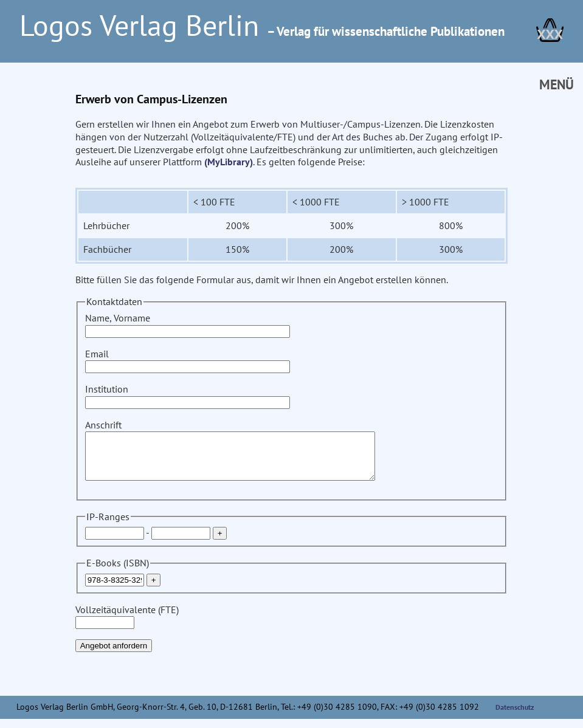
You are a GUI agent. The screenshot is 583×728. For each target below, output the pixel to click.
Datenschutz (515, 716)
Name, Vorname (188, 324)
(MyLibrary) (229, 162)
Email (188, 360)
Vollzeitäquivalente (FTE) (127, 625)
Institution (188, 395)
